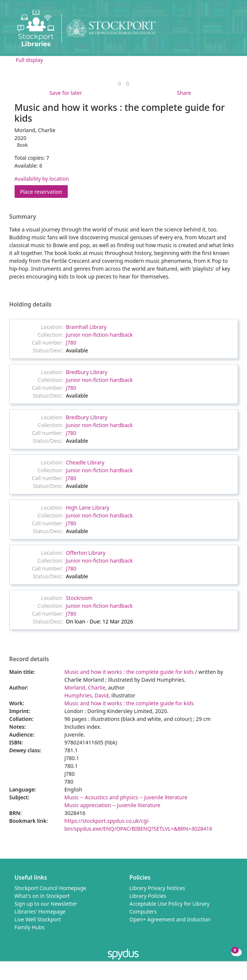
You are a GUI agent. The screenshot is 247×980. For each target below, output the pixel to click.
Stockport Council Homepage (51, 888)
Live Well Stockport (38, 919)
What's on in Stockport (42, 896)
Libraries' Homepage (40, 911)
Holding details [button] (31, 305)
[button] (221, 31)
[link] (119, 83)
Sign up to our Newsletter (46, 904)
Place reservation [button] (44, 191)
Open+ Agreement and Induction (170, 919)
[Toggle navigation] (230, 31)
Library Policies (148, 896)
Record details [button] (29, 659)
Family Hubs (30, 927)
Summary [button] (23, 217)
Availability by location (42, 179)
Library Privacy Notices (157, 888)
